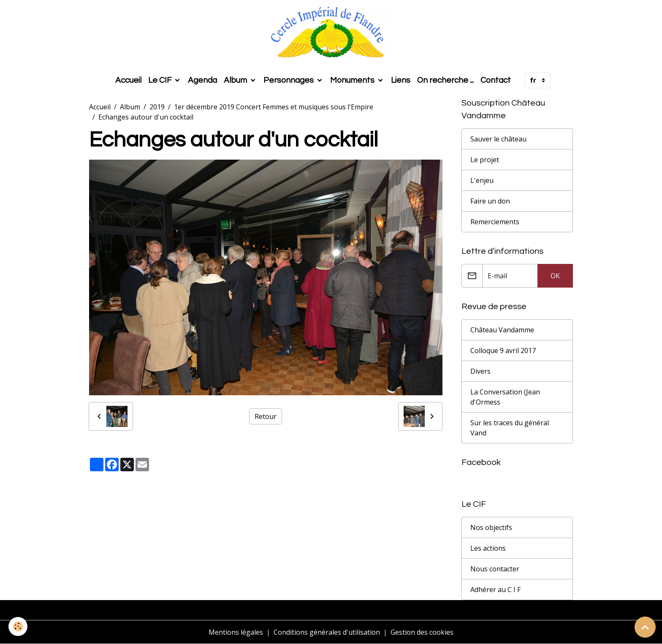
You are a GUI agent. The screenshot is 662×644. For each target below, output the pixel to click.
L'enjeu (482, 180)
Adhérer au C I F (495, 590)
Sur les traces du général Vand (510, 428)
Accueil (128, 80)
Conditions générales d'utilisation (327, 632)
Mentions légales (236, 632)
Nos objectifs (491, 527)
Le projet (485, 160)
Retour (266, 416)
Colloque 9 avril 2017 (503, 351)
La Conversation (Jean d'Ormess (505, 397)
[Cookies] (18, 626)
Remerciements (495, 222)
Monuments (353, 80)
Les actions (488, 548)
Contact (496, 80)
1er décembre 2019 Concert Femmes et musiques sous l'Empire (274, 107)
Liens (401, 80)
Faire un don (490, 201)
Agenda (202, 80)
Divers (480, 371)
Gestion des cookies (422, 632)
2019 (157, 107)
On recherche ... (445, 80)
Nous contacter (495, 569)
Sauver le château (498, 139)
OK (555, 276)
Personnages (289, 80)
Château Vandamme (502, 330)
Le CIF (161, 80)
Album (236, 80)
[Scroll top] (645, 627)
